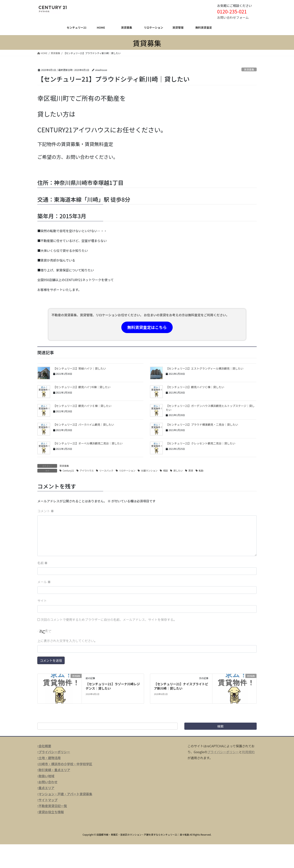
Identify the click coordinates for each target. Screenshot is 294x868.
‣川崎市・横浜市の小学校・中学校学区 (65, 764)
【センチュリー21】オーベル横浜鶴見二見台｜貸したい (88, 443)
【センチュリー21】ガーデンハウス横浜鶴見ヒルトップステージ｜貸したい (210, 408)
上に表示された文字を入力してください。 (67, 641)
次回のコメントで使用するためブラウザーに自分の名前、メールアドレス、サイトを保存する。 (109, 619)
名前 (42, 563)
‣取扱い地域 (46, 776)
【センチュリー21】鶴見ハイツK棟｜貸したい (82, 387)
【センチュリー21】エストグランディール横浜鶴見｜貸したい (205, 368)
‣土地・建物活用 (49, 758)
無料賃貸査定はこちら (147, 327)
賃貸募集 (249, 69)
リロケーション (127, 470)
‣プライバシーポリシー (54, 752)
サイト (42, 601)
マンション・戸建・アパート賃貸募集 (65, 794)
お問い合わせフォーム (233, 17)
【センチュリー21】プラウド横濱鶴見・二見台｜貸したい (202, 425)
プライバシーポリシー (223, 752)
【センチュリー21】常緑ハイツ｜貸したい (80, 368)
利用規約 (248, 752)
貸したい (178, 470)
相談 (165, 470)
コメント (46, 511)
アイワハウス (87, 470)
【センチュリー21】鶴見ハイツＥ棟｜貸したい (82, 406)
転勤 (201, 470)
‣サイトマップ (47, 800)
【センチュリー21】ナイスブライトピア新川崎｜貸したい (181, 686)
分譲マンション (149, 470)
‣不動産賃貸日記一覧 (52, 806)
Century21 (68, 470)
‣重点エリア (46, 788)
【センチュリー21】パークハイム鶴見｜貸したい (84, 425)
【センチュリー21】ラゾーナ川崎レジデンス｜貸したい (113, 686)
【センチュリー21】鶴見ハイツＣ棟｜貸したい (195, 387)
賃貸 (191, 470)
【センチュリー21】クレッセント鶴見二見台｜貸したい (201, 443)
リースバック (106, 470)
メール (44, 582)
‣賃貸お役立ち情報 (51, 812)
